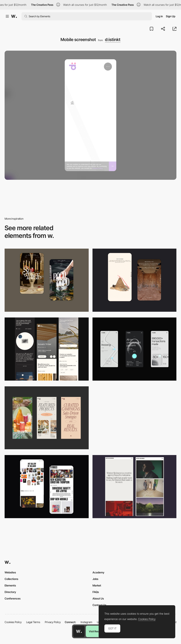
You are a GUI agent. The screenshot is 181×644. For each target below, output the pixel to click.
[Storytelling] (135, 280)
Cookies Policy (13, 622)
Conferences (13, 598)
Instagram (86, 622)
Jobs (95, 579)
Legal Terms (33, 622)
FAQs (96, 592)
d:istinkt (113, 40)
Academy (98, 572)
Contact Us (99, 605)
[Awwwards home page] (79, 631)
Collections (11, 579)
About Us (98, 598)
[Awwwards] (14, 16)
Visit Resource (97, 631)
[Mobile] (47, 349)
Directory (10, 592)
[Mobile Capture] (47, 280)
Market (97, 585)
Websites (10, 572)
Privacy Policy (53, 622)
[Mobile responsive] (135, 487)
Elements (10, 585)
